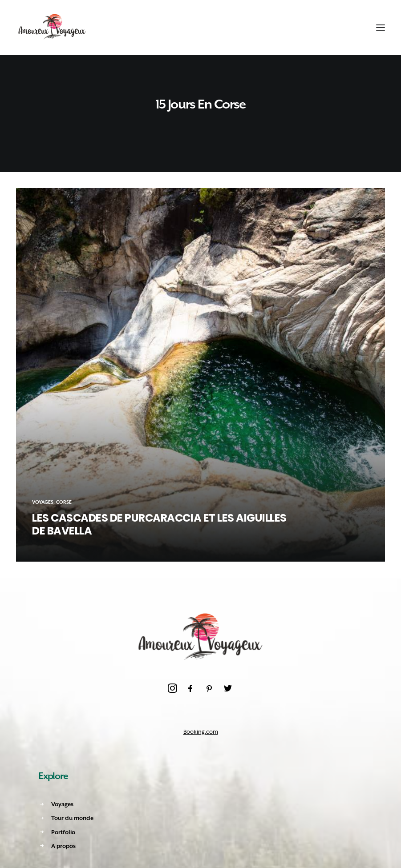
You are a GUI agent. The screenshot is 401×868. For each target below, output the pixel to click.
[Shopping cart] (353, 28)
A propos (63, 846)
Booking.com (201, 732)
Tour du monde (72, 818)
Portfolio (63, 832)
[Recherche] (337, 28)
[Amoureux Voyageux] (52, 28)
